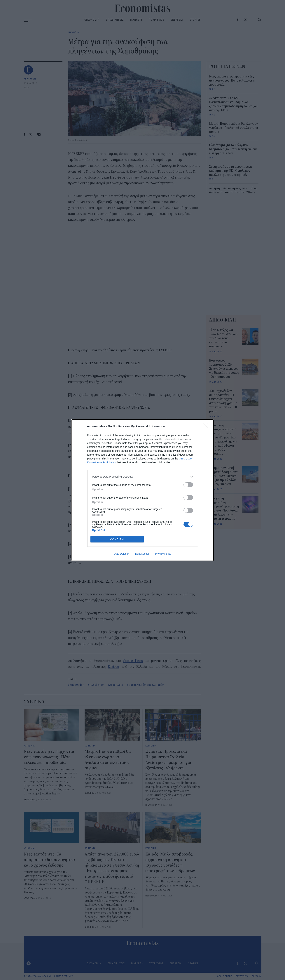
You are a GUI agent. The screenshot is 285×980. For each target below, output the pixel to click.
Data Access (142, 554)
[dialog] (143, 490)
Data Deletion (122, 554)
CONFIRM (117, 539)
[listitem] (143, 477)
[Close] (206, 427)
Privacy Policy (163, 554)
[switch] (188, 485)
